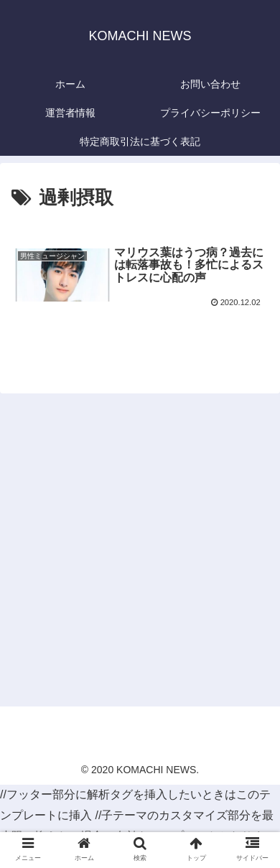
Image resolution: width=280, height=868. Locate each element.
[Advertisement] (140, 552)
